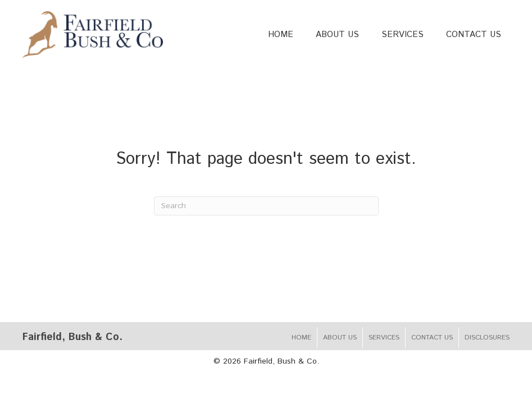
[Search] (266, 206)
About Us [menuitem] (340, 338)
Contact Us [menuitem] (432, 338)
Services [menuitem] (384, 338)
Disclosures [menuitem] (487, 338)
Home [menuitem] (301, 338)
